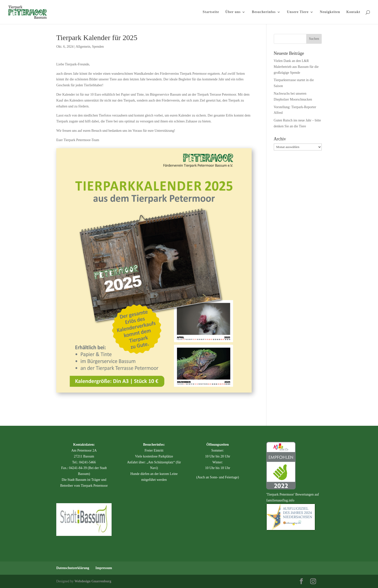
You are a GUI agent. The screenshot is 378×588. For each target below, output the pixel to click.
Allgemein (83, 47)
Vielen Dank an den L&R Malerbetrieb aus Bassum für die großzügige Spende (296, 67)
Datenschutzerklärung (73, 568)
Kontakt (353, 12)
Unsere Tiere (298, 12)
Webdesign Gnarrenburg (93, 581)
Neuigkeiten (330, 12)
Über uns (233, 12)
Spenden (98, 47)
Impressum (104, 568)
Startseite (211, 12)
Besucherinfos (264, 12)
